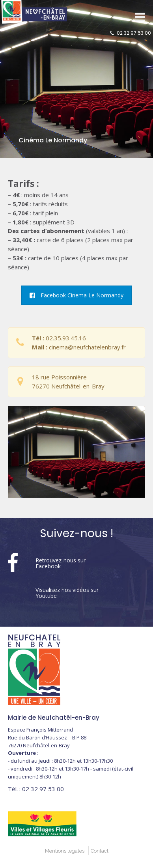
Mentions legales (65, 851)
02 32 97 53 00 (134, 33)
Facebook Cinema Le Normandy (76, 295)
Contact (100, 851)
